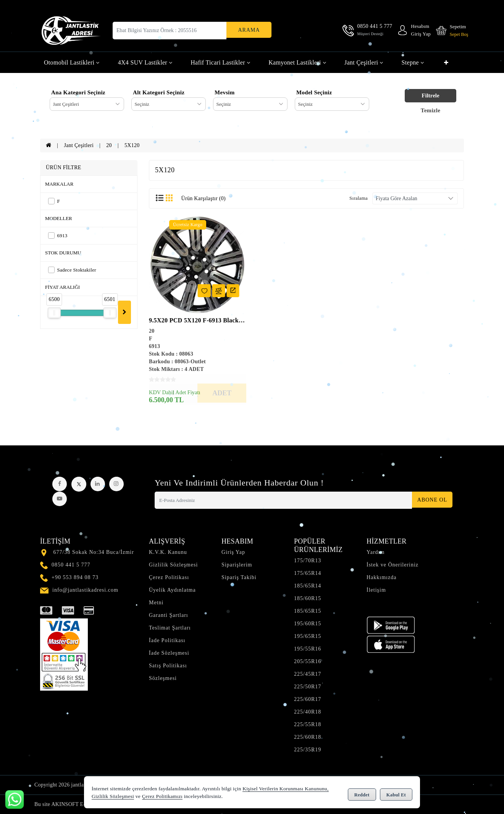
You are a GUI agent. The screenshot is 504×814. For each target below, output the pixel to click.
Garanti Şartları (169, 615)
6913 (58, 235)
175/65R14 (308, 573)
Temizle (431, 110)
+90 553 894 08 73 (75, 577)
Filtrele (430, 95)
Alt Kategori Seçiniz (159, 92)
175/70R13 (308, 561)
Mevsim (225, 92)
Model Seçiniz (314, 92)
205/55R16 (308, 661)
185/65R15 (308, 611)
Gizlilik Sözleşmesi (173, 565)
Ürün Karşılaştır (204, 198)
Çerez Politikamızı (162, 797)
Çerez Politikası (169, 577)
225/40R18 (308, 712)
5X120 (132, 145)
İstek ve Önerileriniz (393, 565)
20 (109, 145)
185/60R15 (308, 598)
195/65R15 (308, 636)
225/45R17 (308, 674)
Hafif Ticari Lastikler (220, 62)
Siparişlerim (237, 565)
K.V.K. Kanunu (168, 552)
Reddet (362, 793)
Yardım (376, 552)
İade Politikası (167, 640)
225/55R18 (308, 724)
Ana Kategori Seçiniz (78, 92)
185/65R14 (308, 586)
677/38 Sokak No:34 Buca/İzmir (94, 552)
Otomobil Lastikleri (72, 62)
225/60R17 (308, 699)
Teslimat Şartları (170, 628)
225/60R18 (308, 737)
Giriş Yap (233, 552)
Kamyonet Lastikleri (297, 62)
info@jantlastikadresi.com (85, 590)
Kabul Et (396, 793)
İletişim (376, 590)
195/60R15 (308, 624)
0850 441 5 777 (71, 565)
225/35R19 (308, 750)
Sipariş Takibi (239, 577)
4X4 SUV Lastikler (145, 62)
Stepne (413, 62)
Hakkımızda (381, 577)
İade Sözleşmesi (169, 653)
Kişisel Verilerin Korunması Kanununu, (285, 789)
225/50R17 (308, 687)
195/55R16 (308, 649)
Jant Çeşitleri (364, 62)
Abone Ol (430, 500)
